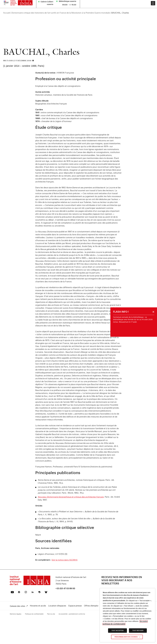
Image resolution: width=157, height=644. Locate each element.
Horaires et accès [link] (38, 606)
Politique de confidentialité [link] (34, 614)
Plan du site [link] (51, 614)
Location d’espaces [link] (57, 606)
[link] (30, 585)
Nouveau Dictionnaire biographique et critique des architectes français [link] (71, 500)
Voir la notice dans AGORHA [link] (65, 563)
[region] (79, 8)
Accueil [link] (7, 8)
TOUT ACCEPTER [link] (118, 631)
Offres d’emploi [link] (91, 606)
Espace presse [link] (75, 606)
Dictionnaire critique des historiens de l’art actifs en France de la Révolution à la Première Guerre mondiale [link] (61, 8)
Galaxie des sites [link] (17, 606)
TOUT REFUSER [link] (138, 631)
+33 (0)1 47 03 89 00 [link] (65, 589)
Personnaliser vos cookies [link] (126, 637)
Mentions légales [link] (16, 614)
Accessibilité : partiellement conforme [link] (72, 614)
